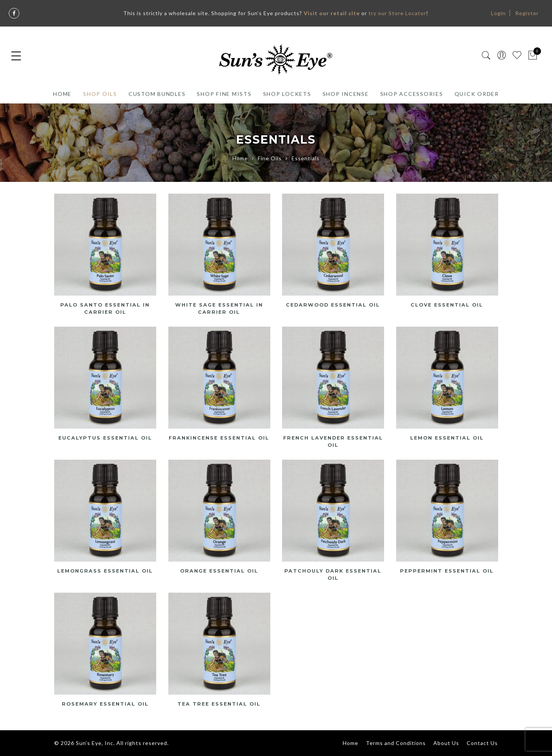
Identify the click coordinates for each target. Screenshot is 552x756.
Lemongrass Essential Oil (105, 571)
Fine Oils (270, 158)
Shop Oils (100, 94)
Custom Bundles (157, 94)
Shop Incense (346, 94)
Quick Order (477, 94)
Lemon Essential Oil (447, 438)
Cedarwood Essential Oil (333, 305)
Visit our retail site (332, 13)
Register (527, 13)
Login (498, 13)
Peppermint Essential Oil (447, 571)
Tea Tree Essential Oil (219, 704)
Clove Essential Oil (447, 305)
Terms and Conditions (396, 743)
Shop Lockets (287, 94)
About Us (446, 743)
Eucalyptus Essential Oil (105, 438)
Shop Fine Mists (224, 94)
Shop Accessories (412, 94)
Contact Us (482, 743)
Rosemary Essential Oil (105, 704)
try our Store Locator (397, 13)
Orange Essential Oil (219, 571)
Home (62, 94)
